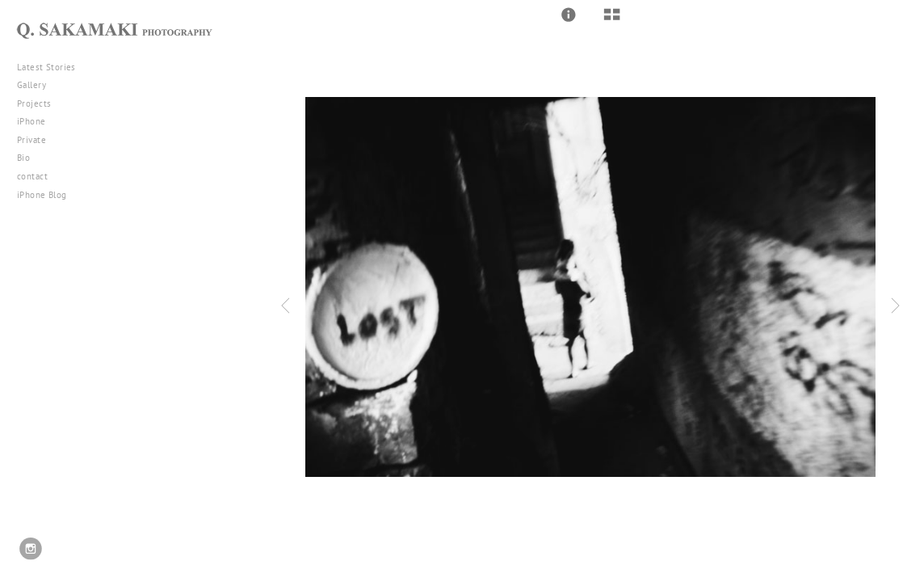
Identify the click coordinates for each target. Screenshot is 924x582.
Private (31, 140)
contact (32, 176)
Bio (23, 158)
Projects (40, 103)
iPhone (37, 121)
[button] (569, 15)
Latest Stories (52, 67)
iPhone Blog (42, 195)
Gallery (38, 85)
